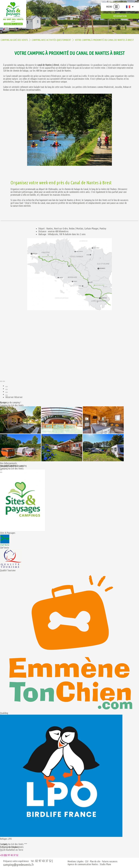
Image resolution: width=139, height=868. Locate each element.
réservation (120, 16)
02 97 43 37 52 (43, 861)
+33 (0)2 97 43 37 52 (9, 855)
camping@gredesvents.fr (18, 865)
